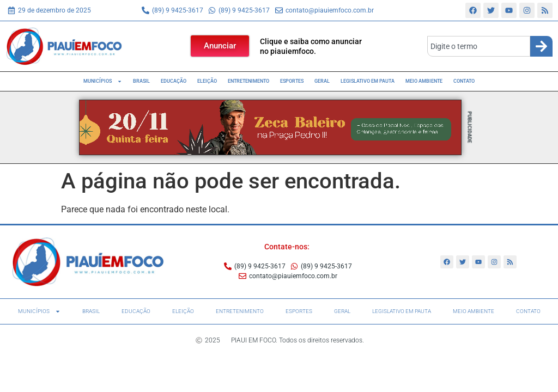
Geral (322, 81)
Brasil (141, 81)
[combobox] (479, 46)
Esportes (292, 81)
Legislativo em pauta (368, 81)
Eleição (207, 81)
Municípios (103, 81)
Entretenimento (248, 81)
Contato (464, 81)
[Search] (541, 46)
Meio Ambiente (424, 81)
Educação (174, 81)
